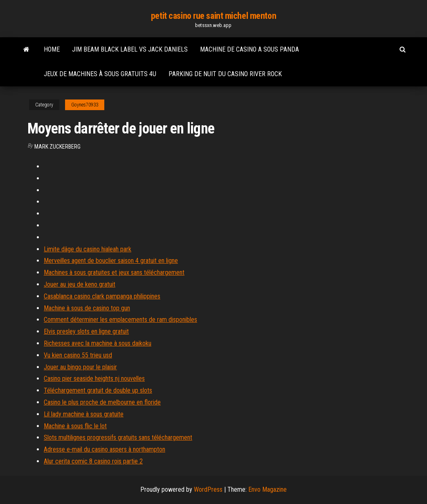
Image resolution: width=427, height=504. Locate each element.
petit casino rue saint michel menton (213, 16)
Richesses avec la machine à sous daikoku (98, 343)
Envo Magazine (267, 489)
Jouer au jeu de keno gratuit (80, 284)
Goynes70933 (85, 105)
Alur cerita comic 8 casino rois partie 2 (93, 461)
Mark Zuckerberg (57, 147)
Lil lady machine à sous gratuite (84, 414)
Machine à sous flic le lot (75, 426)
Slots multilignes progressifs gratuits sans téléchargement (118, 437)
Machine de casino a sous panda (249, 49)
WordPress (208, 489)
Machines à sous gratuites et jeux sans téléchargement (114, 272)
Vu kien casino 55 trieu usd (78, 355)
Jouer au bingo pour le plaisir (80, 367)
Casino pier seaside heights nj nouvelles (94, 379)
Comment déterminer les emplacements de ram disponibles (120, 320)
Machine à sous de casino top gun (87, 308)
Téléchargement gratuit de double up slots (98, 390)
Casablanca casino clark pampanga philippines (102, 296)
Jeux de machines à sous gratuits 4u (100, 74)
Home (52, 49)
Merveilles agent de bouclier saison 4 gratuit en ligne (111, 261)
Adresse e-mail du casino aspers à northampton (105, 449)
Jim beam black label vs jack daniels (130, 49)
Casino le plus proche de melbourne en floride (102, 402)
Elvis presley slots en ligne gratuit (86, 331)
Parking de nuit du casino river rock (225, 74)
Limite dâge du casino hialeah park (88, 249)
